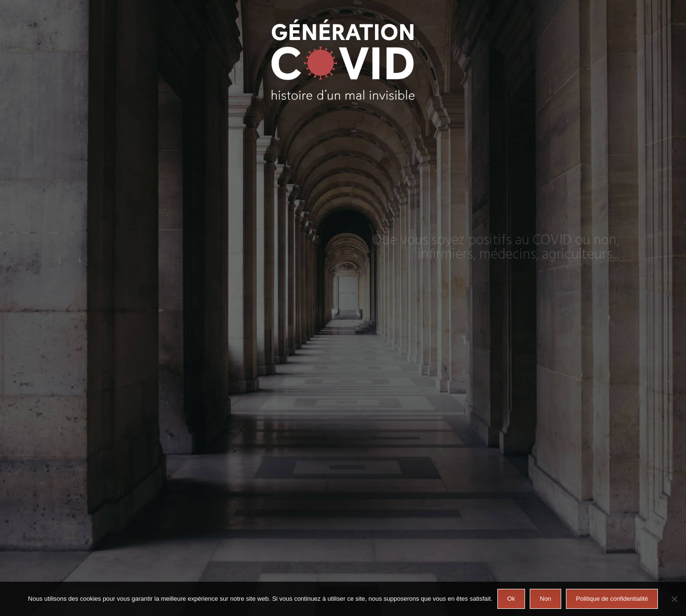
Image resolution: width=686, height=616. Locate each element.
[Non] (674, 599)
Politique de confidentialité (612, 599)
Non (545, 599)
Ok (511, 599)
